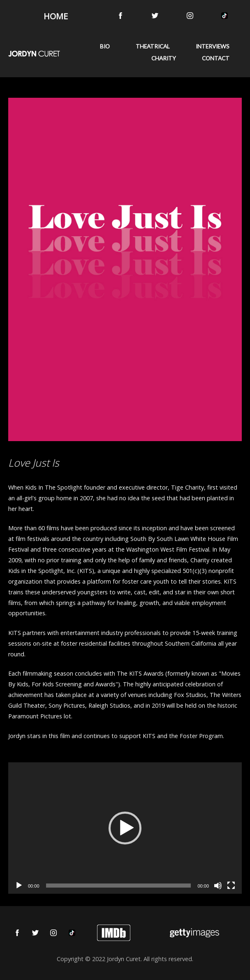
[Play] (19, 886)
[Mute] (218, 886)
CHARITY (164, 58)
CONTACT (216, 58)
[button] (125, 828)
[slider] (119, 886)
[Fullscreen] (231, 886)
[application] (125, 828)
